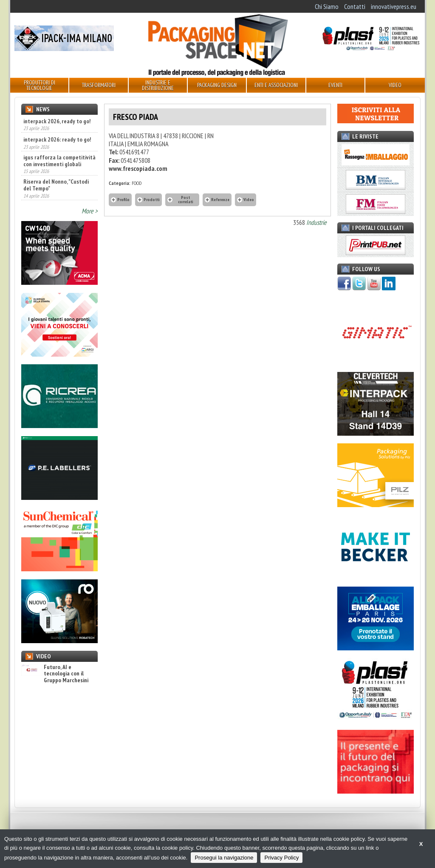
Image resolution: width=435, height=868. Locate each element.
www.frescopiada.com (138, 168)
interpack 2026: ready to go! (57, 139)
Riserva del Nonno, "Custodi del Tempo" (56, 185)
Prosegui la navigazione (224, 858)
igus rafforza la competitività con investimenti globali (59, 161)
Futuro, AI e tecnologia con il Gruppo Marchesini (55, 674)
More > (90, 211)
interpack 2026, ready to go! (57, 121)
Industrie (316, 222)
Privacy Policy (281, 858)
